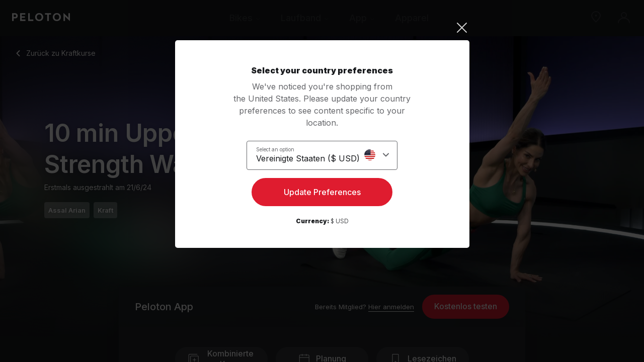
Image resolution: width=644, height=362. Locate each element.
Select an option (281, 149)
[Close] (322, 28)
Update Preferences (322, 194)
